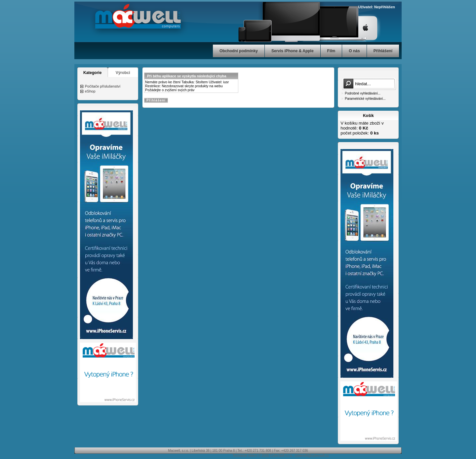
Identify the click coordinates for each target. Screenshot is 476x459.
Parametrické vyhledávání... (365, 99)
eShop (90, 91)
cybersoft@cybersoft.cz (312, 456)
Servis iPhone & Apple (293, 51)
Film (331, 51)
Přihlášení (383, 51)
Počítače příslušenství (103, 86)
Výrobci (123, 73)
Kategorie (92, 73)
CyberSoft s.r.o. (281, 456)
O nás (354, 51)
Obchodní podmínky (239, 51)
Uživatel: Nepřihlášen (377, 7)
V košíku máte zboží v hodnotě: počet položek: (362, 128)
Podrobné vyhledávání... (363, 93)
